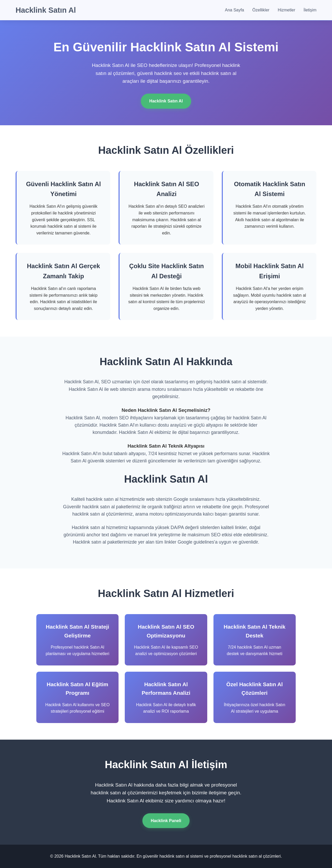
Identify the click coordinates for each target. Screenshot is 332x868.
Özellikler (261, 10)
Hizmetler (287, 10)
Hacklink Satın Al (46, 10)
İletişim (310, 10)
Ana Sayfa (234, 10)
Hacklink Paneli (166, 821)
